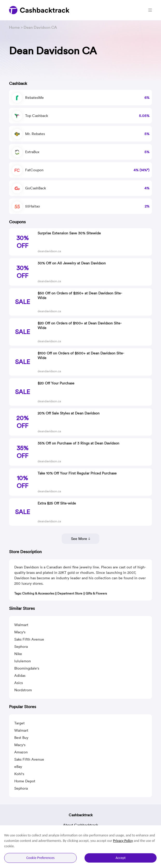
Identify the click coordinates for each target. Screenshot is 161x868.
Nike (18, 654)
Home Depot (25, 781)
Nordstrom (23, 690)
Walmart (21, 625)
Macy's (20, 632)
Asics (19, 683)
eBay (18, 767)
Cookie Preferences (40, 858)
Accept (121, 858)
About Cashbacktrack (80, 825)
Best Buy (21, 738)
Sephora (21, 647)
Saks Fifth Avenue (29, 639)
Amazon (21, 752)
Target (19, 723)
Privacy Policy (123, 841)
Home (14, 27)
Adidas (20, 676)
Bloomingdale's (27, 668)
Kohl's (19, 774)
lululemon (23, 661)
